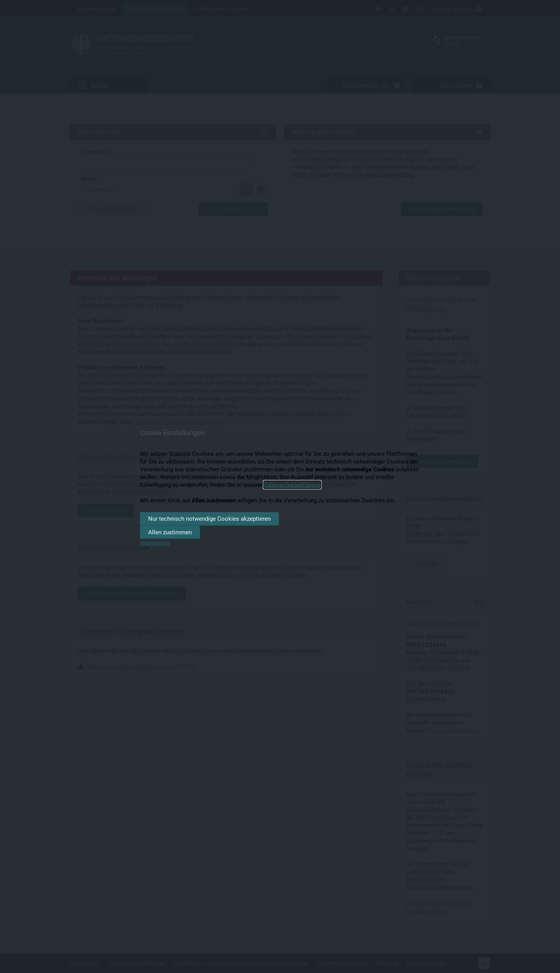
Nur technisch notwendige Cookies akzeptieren (209, 519)
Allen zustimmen (170, 532)
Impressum (155, 543)
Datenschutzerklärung (292, 485)
